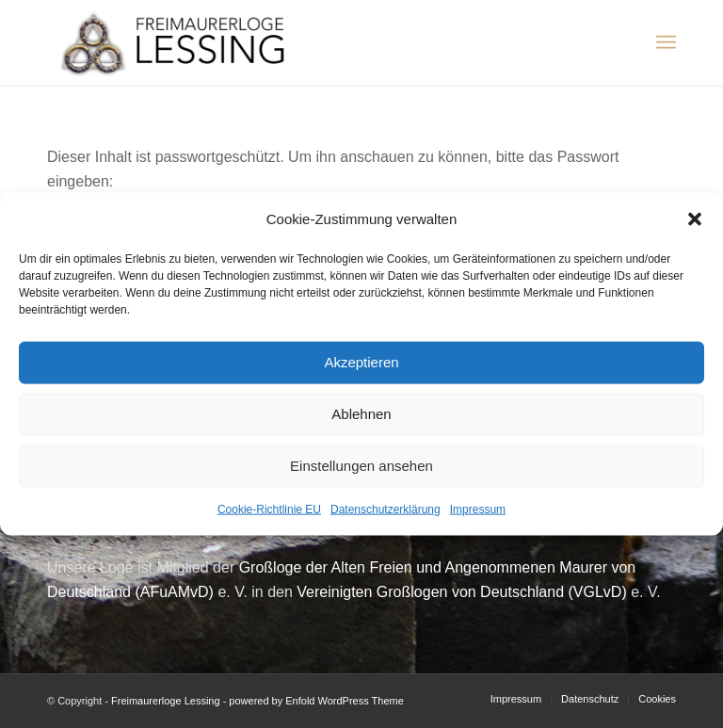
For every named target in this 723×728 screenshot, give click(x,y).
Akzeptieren (361, 362)
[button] (695, 218)
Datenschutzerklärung (386, 510)
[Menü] (666, 42)
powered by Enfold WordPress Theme (316, 701)
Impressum (478, 510)
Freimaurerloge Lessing (166, 701)
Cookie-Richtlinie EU (269, 510)
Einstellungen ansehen (361, 466)
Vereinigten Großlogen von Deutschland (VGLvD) (461, 592)
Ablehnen (361, 414)
